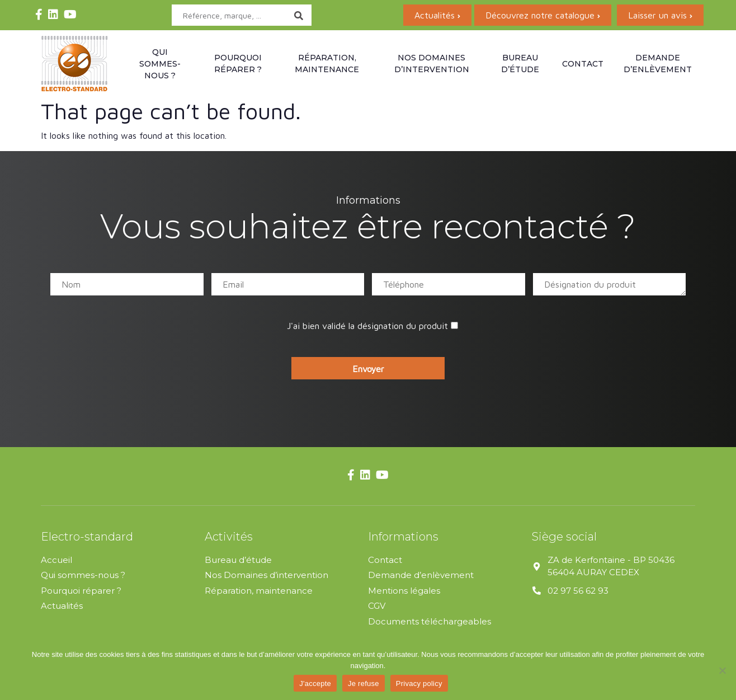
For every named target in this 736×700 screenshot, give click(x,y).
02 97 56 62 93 (578, 591)
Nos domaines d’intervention (432, 64)
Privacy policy (419, 683)
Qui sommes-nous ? (160, 64)
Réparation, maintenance (327, 64)
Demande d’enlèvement (658, 64)
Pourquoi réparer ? (238, 64)
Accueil (56, 560)
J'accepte (315, 683)
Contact (583, 64)
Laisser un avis (657, 15)
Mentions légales (404, 591)
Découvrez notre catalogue (540, 15)
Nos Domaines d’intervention (266, 575)
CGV (377, 606)
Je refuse (364, 683)
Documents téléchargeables (430, 621)
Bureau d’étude (520, 64)
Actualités (435, 15)
